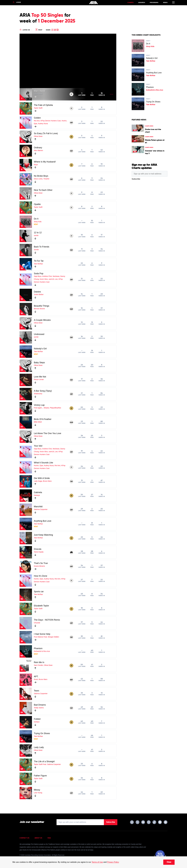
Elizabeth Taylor (41, 606)
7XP (71, 482)
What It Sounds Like (43, 463)
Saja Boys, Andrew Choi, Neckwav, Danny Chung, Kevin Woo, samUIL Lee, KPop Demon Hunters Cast (49, 279)
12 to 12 (38, 233)
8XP (71, 680)
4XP (71, 123)
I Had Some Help (42, 634)
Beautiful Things (42, 306)
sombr (36, 235)
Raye (36, 165)
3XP (71, 250)
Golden (37, 118)
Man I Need (39, 91)
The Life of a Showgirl (44, 761)
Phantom (38, 648)
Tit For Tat (39, 261)
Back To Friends (42, 247)
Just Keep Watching (43, 535)
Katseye (37, 495)
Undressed (39, 334)
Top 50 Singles (47, 15)
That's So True (41, 563)
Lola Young (38, 793)
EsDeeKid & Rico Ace (42, 651)
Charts (131, 3)
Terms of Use (97, 862)
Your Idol (38, 446)
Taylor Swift (38, 108)
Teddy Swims (39, 708)
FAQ (49, 838)
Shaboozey (38, 394)
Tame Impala (39, 552)
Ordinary (38, 148)
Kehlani (37, 722)
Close (169, 862)
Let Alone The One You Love (48, 433)
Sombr (36, 250)
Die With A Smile (42, 478)
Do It (36, 219)
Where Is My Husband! (45, 162)
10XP (71, 423)
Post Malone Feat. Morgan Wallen (46, 637)
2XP (71, 179)
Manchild (38, 507)
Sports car (39, 592)
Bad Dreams (40, 705)
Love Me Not (40, 377)
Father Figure (40, 776)
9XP (71, 637)
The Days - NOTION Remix (47, 620)
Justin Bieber (39, 294)
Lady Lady (39, 747)
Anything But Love (43, 521)
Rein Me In (39, 662)
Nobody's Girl (40, 349)
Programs (154, 3)
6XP (71, 567)
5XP (71, 151)
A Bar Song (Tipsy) (43, 391)
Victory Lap (39, 405)
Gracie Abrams (39, 566)
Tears (36, 691)
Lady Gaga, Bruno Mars (43, 481)
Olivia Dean (38, 94)
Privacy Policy (113, 862)
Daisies (37, 292)
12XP (71, 309)
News (165, 3)
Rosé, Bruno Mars (41, 679)
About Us (38, 838)
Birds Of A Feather (43, 419)
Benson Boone (39, 309)
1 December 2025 (57, 21)
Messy (37, 790)
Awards (142, 3)
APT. (36, 676)
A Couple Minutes (42, 320)
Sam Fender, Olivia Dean (43, 665)
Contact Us (24, 838)
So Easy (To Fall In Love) (46, 133)
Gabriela (38, 492)
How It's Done (40, 576)
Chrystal (37, 623)
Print (39, 30)
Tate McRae (38, 264)
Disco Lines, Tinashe (42, 179)
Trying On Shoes (42, 733)
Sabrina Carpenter (41, 509)
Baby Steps (39, 363)
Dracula (38, 549)
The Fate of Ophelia (43, 105)
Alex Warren (38, 150)
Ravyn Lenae (39, 379)
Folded (37, 719)
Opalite (37, 204)
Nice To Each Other (43, 190)
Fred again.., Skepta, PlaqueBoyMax (47, 408)
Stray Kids (38, 222)
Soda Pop (39, 274)
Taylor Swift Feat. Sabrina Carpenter (47, 764)
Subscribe (111, 822)
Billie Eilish (38, 422)
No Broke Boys (41, 176)
